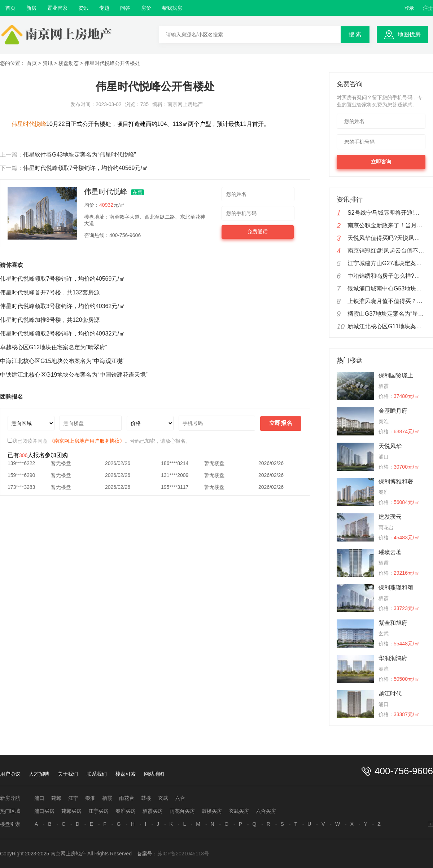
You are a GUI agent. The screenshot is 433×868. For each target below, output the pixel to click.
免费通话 (258, 232)
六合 (180, 798)
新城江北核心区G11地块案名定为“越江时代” (386, 326)
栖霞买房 (153, 811)
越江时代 (390, 694)
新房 (31, 8)
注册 (428, 8)
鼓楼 (146, 798)
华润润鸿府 (393, 658)
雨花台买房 (182, 811)
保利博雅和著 (396, 481)
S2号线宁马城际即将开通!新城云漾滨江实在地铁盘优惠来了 (386, 213)
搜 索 (355, 34)
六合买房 (266, 811)
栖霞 (107, 798)
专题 (104, 8)
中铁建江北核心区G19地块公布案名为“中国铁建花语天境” (74, 375)
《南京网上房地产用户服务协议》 (87, 441)
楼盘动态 (69, 63)
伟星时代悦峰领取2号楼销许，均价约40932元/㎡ (62, 334)
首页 (10, 8)
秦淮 (90, 798)
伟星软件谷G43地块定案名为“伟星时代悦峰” (80, 155)
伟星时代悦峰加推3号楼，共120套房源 (50, 320)
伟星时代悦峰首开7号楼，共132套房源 (50, 292)
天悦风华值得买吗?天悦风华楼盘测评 (386, 238)
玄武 (163, 798)
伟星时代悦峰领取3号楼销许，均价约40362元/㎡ (62, 306)
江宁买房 (99, 811)
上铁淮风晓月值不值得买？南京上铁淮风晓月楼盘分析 (386, 301)
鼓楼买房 (212, 811)
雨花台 (127, 798)
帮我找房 (172, 8)
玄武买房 (239, 811)
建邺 (56, 798)
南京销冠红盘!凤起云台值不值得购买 (386, 251)
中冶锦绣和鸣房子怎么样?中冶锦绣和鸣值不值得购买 (386, 276)
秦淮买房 (126, 811)
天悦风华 (390, 446)
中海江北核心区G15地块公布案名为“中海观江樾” (62, 361)
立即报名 (281, 423)
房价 (146, 8)
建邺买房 (71, 811)
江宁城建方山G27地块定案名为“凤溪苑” (386, 263)
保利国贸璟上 (396, 375)
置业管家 (57, 8)
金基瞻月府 (393, 411)
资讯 (83, 8)
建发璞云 (390, 517)
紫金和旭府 (393, 623)
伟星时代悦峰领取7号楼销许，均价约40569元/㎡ (86, 168)
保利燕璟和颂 (396, 588)
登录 (409, 8)
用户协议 (10, 774)
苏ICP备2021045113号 (183, 854)
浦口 (39, 798)
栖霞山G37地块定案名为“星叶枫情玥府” (386, 314)
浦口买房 (44, 811)
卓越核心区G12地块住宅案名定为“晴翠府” (54, 347)
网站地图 (154, 774)
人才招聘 (39, 774)
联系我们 (97, 774)
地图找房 (409, 34)
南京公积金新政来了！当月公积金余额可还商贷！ (386, 225)
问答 (125, 8)
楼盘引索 (126, 774)
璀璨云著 (390, 552)
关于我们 (68, 774)
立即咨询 (381, 162)
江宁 (73, 798)
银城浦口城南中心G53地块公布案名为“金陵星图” (386, 288)
